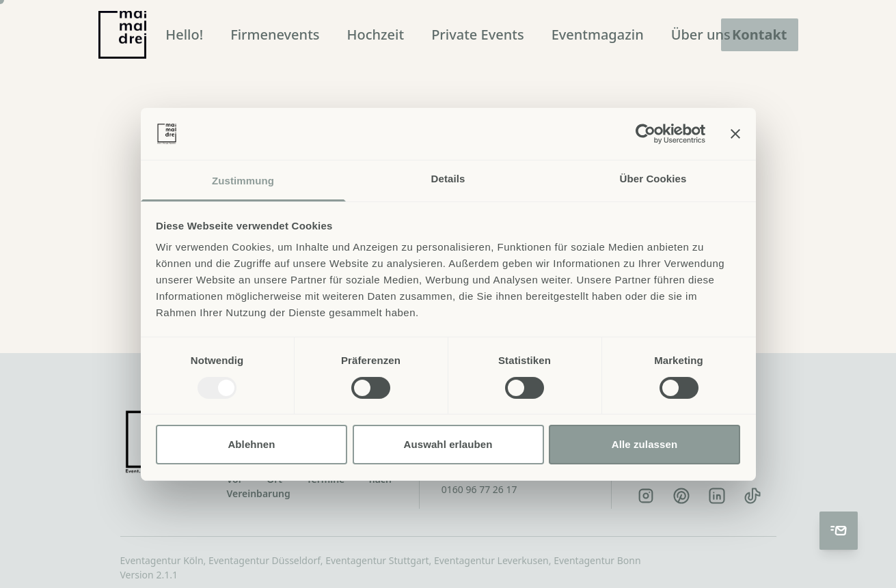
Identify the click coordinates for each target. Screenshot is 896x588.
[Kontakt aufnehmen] (839, 531)
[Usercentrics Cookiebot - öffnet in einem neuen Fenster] (646, 134)
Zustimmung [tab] (243, 181)
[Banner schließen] (735, 134)
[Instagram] (646, 496)
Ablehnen (251, 444)
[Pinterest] (681, 496)
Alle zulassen (644, 444)
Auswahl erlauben (448, 444)
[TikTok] (752, 496)
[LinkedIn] (717, 496)
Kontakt (760, 34)
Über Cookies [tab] (653, 179)
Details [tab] (448, 179)
